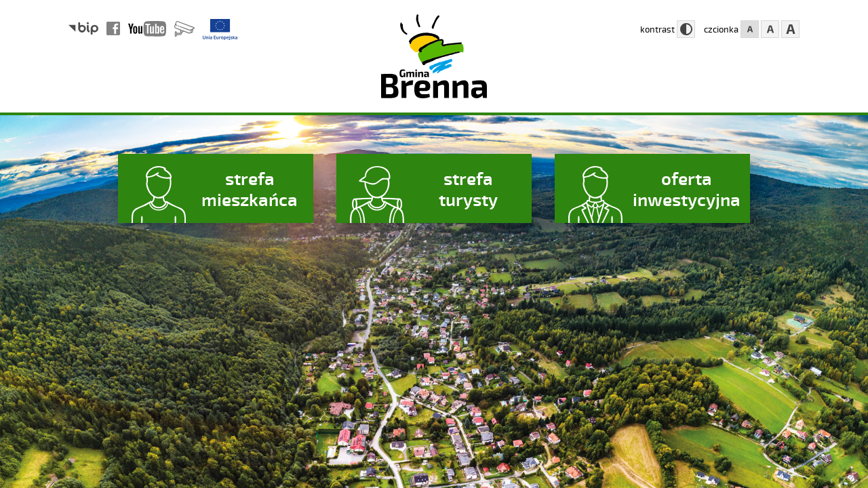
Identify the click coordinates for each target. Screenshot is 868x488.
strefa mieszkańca (250, 188)
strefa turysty (468, 188)
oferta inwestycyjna (687, 188)
